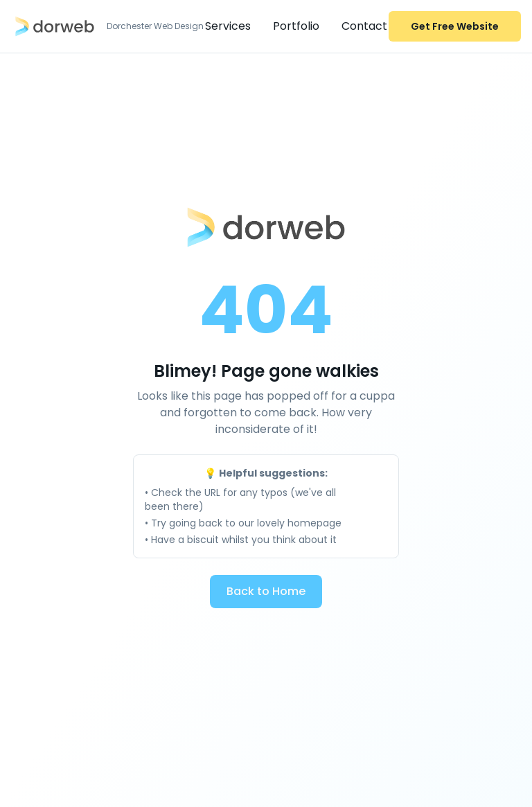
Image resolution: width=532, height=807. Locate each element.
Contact (364, 26)
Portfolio (296, 26)
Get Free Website (455, 26)
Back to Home (266, 591)
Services (228, 26)
